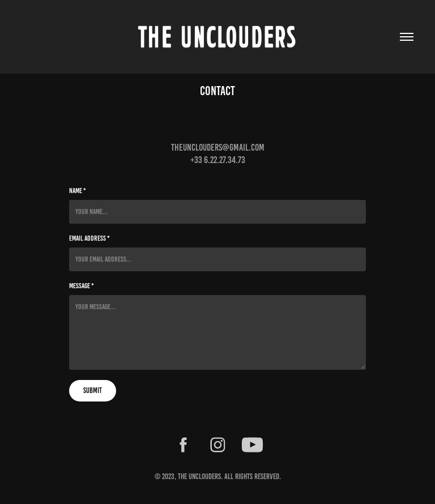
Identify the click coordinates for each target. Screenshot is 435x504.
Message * (82, 286)
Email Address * (89, 238)
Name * (78, 191)
